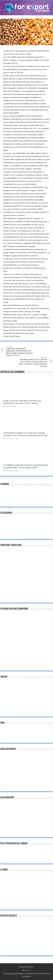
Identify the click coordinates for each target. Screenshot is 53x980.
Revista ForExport (27, 967)
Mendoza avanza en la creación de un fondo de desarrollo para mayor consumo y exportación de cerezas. (33, 362)
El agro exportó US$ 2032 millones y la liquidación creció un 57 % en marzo (22, 402)
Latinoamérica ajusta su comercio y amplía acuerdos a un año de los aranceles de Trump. (25, 434)
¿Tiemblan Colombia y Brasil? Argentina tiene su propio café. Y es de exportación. (26, 466)
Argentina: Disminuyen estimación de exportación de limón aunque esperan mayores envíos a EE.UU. (20, 351)
